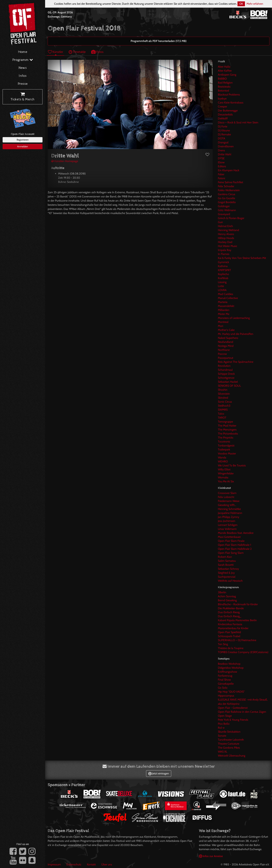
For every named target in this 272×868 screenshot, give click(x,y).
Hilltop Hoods (226, 238)
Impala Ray (225, 250)
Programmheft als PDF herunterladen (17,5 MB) (159, 41)
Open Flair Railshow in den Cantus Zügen (242, 712)
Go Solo (223, 688)
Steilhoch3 (224, 406)
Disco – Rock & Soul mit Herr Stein (238, 122)
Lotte (221, 286)
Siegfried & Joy (226, 573)
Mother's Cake (226, 330)
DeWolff (223, 118)
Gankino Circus (227, 194)
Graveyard (224, 214)
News (23, 68)
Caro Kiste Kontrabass (231, 103)
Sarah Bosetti (226, 565)
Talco (221, 414)
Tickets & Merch (23, 97)
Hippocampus (226, 696)
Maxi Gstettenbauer (229, 537)
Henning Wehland (228, 230)
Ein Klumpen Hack (229, 170)
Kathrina (223, 266)
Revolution (224, 366)
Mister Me (224, 314)
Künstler (56, 52)
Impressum (54, 864)
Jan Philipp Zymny (229, 517)
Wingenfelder (226, 473)
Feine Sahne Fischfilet (230, 182)
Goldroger (224, 206)
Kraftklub (223, 278)
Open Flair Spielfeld (229, 632)
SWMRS (223, 410)
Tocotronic (224, 442)
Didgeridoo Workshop (231, 668)
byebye (222, 99)
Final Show (224, 680)
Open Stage (225, 716)
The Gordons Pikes (229, 748)
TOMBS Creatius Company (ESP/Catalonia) (243, 652)
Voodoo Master (227, 453)
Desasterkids (225, 114)
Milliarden (224, 310)
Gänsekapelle (226, 684)
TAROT (222, 418)
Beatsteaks (224, 87)
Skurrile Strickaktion (229, 732)
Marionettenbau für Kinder (233, 628)
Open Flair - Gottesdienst (233, 708)
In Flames (224, 254)
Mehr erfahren (255, 4)
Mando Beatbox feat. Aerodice (236, 533)
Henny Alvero (226, 234)
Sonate (222, 736)
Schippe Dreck (226, 374)
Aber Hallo (224, 67)
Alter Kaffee (225, 71)
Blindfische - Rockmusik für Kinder (238, 604)
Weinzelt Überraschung (232, 756)
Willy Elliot (224, 469)
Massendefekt (226, 306)
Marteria (223, 302)
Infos (23, 76)
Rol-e (221, 728)
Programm (23, 60)
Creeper (222, 107)
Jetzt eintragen (159, 773)
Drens (221, 150)
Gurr (220, 222)
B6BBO (222, 79)
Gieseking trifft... (227, 505)
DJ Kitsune (224, 130)
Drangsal (223, 142)
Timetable (77, 52)
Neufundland (226, 342)
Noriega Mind (226, 346)
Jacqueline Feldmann (230, 513)
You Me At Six (226, 481)
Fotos (97, 52)
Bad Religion (225, 83)
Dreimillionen (226, 146)
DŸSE (221, 158)
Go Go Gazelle (226, 198)
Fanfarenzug (225, 676)
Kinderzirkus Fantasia (230, 624)
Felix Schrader (226, 186)
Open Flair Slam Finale (231, 541)
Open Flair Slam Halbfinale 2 (235, 549)
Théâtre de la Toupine (231, 648)
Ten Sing (223, 644)
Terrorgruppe (225, 422)
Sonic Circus (225, 402)
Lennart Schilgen (228, 525)
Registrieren (23, 140)
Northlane (224, 350)
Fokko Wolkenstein (229, 190)
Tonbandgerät (226, 446)
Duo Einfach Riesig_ (230, 616)
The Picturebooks (228, 434)
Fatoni (221, 178)
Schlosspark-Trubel (229, 636)
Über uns (107, 864)
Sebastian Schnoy (228, 569)
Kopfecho (223, 274)
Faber (221, 174)
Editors (222, 166)
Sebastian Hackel (228, 382)
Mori (220, 326)
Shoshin (223, 390)
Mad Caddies (226, 294)
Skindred (223, 398)
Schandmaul (225, 370)
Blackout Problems (229, 95)
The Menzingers (227, 430)
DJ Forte (223, 126)
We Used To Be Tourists (232, 465)
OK (241, 4)
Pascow (222, 354)
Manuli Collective (228, 298)
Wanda (222, 457)
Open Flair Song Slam (231, 553)
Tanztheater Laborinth (231, 740)
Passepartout (226, 358)
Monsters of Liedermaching (234, 318)
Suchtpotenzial (227, 577)
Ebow (221, 162)
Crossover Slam (227, 493)
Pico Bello (224, 724)
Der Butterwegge (228, 110)
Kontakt (91, 864)
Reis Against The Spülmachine (236, 362)
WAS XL (223, 752)
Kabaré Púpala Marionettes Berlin (237, 620)
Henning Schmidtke (229, 509)
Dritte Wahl (225, 154)
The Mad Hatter (227, 426)
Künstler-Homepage (65, 161)
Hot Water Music (228, 246)
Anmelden (23, 146)
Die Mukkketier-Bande (231, 608)
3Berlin (222, 592)
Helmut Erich (225, 226)
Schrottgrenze (226, 378)
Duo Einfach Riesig (229, 612)
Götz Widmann (227, 210)
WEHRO (223, 461)
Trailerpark (224, 450)
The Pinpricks (226, 438)
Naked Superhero (228, 338)
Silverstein (224, 394)
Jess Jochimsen (227, 521)
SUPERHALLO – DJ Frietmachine (237, 640)
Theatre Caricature (229, 744)
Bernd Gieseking (227, 600)
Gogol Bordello (227, 202)
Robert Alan (225, 557)
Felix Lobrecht (226, 497)
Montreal (223, 322)
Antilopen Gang (227, 75)
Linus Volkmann (227, 529)
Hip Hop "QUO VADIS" (231, 692)
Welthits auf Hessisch (230, 581)
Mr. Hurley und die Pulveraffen (236, 334)
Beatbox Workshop (229, 664)
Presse (23, 84)
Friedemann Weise (229, 501)
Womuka (223, 477)
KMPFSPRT (224, 270)
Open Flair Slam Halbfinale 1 (234, 545)
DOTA (222, 138)
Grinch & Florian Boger (231, 218)
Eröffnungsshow (228, 672)
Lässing (222, 282)
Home (23, 52)
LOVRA (222, 290)
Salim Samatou (227, 561)
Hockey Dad (225, 242)
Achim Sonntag (227, 596)
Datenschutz (74, 864)
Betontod (223, 91)
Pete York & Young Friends (233, 720)
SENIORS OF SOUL (229, 386)
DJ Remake (224, 134)
